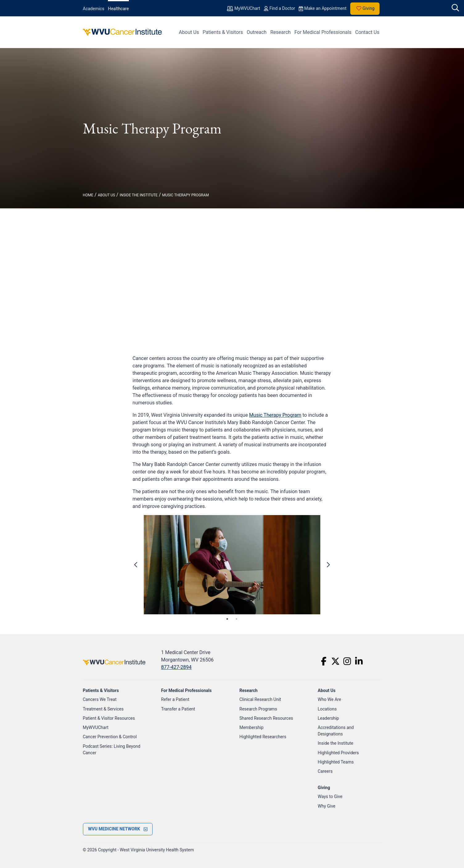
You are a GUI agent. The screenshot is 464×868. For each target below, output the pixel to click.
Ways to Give (330, 796)
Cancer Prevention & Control (110, 737)
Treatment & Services (103, 709)
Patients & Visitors (223, 32)
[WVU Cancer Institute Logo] (123, 32)
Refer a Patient (175, 699)
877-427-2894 (177, 667)
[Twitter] (335, 661)
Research (281, 32)
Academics (94, 9)
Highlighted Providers (339, 753)
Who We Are (330, 699)
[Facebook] (324, 661)
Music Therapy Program (186, 195)
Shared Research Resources (266, 718)
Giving (365, 9)
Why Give (327, 806)
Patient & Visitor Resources (109, 718)
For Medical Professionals (323, 32)
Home (88, 195)
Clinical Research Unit (260, 699)
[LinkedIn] (359, 661)
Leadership (328, 718)
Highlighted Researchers (263, 737)
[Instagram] (347, 661)
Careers (325, 771)
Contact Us (367, 32)
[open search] (455, 8)
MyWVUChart (96, 727)
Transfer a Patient (178, 709)
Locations (327, 709)
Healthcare (118, 9)
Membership (252, 727)
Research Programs (258, 709)
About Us (189, 32)
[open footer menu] (118, 829)
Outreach (257, 32)
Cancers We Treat (100, 699)
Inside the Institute (336, 743)
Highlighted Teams (336, 762)
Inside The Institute (139, 195)
